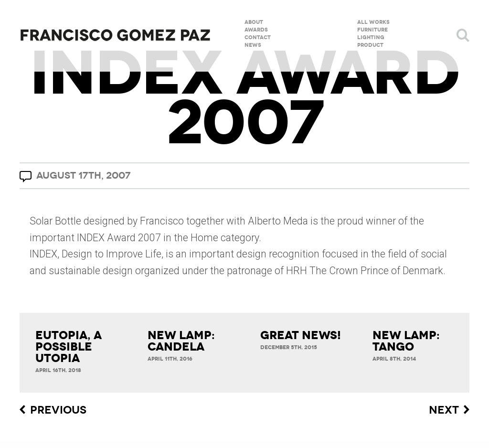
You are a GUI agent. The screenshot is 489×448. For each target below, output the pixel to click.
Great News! (301, 335)
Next (444, 410)
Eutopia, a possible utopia (69, 347)
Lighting (371, 37)
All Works (373, 22)
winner (381, 221)
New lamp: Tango (406, 341)
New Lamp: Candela (181, 341)
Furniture (372, 30)
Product (370, 45)
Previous (58, 410)
